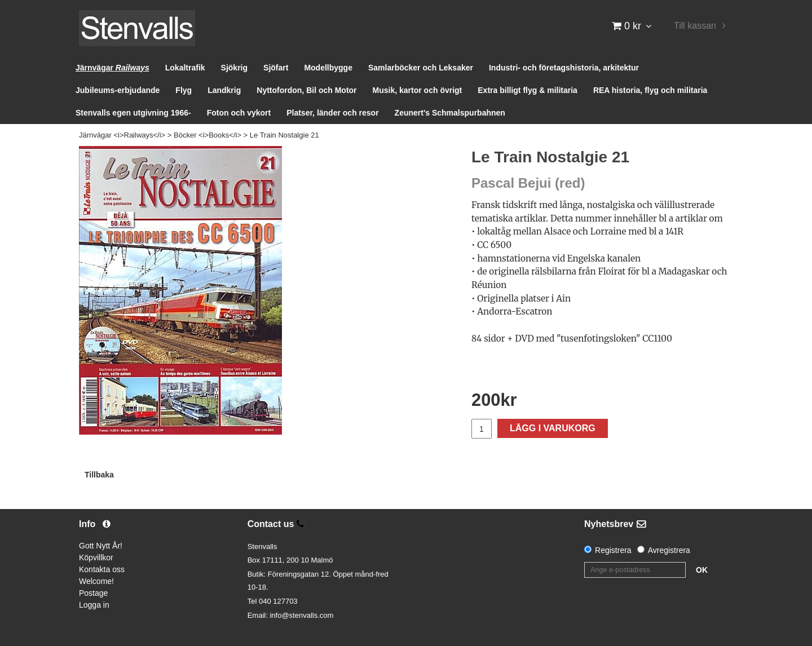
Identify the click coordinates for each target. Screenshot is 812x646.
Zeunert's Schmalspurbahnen (450, 113)
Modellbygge (328, 68)
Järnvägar (112, 68)
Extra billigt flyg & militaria (528, 90)
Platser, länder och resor (332, 113)
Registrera (613, 550)
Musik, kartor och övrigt (418, 90)
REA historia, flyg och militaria (650, 90)
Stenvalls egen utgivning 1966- (133, 113)
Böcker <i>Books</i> (208, 135)
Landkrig (224, 90)
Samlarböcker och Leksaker (421, 68)
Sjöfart (276, 68)
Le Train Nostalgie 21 (284, 135)
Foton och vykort (239, 113)
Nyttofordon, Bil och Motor (306, 90)
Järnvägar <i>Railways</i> (122, 135)
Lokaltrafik (185, 68)
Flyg (184, 90)
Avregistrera (669, 550)
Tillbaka (99, 475)
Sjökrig (234, 68)
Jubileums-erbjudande (118, 90)
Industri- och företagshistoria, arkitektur (564, 68)
